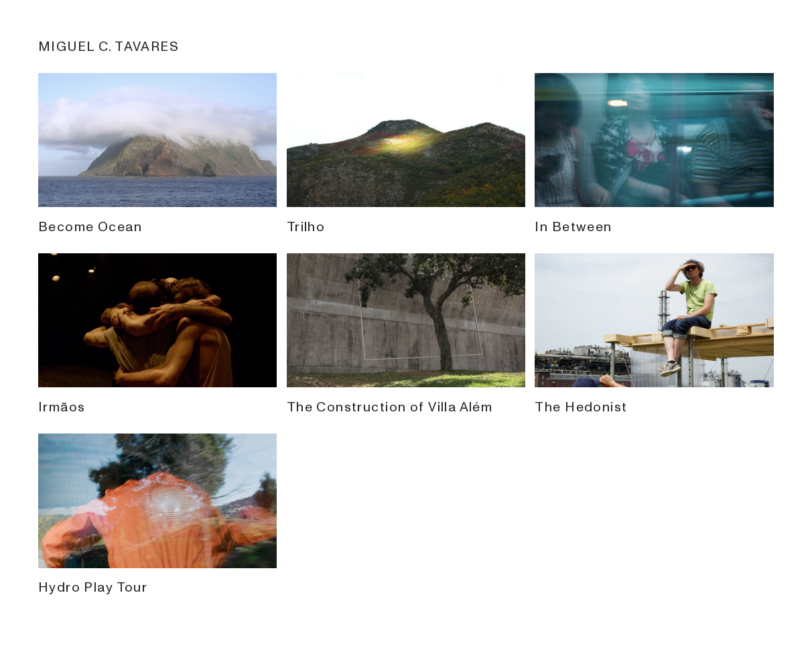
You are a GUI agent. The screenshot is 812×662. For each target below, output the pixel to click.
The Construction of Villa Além (406, 398)
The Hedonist (654, 398)
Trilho (406, 218)
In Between (654, 218)
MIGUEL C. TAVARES (109, 47)
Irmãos (158, 398)
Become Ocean (158, 218)
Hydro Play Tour (158, 579)
